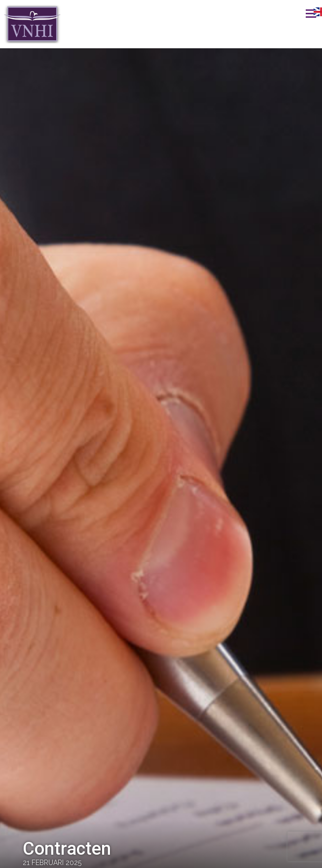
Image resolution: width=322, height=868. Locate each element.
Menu (300, 13)
